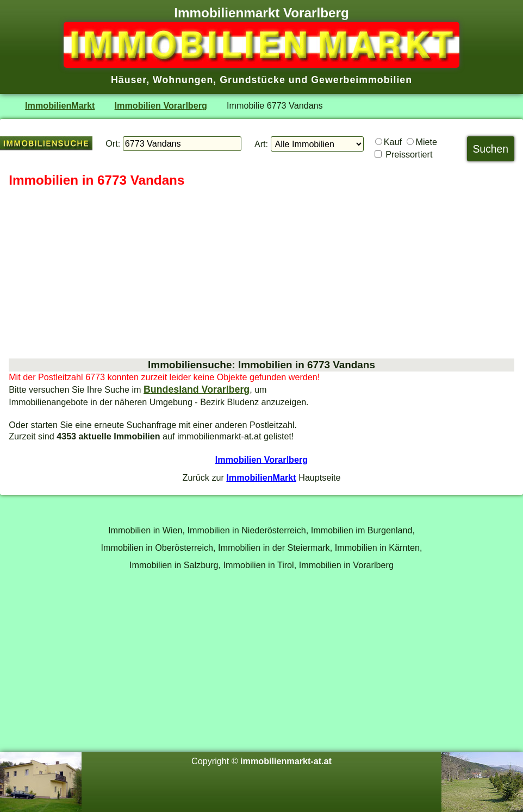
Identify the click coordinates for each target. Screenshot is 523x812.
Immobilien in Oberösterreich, (158, 547)
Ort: (113, 143)
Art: (261, 144)
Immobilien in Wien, (147, 530)
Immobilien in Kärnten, (379, 547)
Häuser (129, 80)
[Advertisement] (261, 274)
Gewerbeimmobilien (362, 80)
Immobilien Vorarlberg (161, 105)
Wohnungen (183, 80)
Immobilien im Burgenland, (363, 530)
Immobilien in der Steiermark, (275, 547)
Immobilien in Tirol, (260, 565)
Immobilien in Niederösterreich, (248, 530)
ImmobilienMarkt (60, 105)
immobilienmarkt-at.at (286, 761)
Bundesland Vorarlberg (197, 389)
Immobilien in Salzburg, (175, 565)
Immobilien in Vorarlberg (346, 565)
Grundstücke (253, 80)
